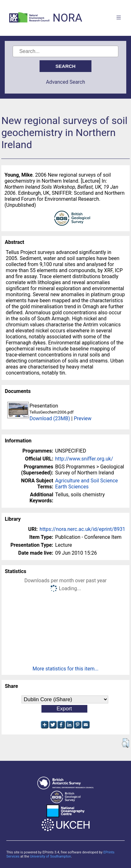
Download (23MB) (50, 418)
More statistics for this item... (66, 669)
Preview (83, 418)
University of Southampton (51, 856)
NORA (67, 18)
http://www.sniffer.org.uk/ (84, 459)
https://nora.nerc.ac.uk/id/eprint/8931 (82, 529)
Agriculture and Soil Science (86, 481)
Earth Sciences (72, 487)
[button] (125, 743)
